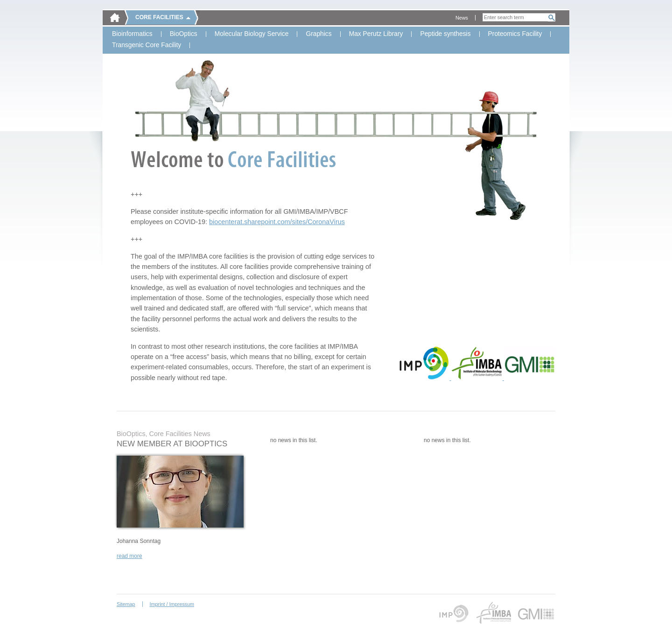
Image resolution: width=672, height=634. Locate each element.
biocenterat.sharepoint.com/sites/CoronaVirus (277, 222)
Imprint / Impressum (172, 604)
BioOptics (184, 34)
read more (129, 556)
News (462, 18)
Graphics (318, 34)
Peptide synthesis (445, 34)
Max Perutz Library (376, 34)
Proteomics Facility (515, 34)
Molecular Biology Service (252, 34)
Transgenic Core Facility (147, 45)
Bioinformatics (132, 34)
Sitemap (126, 604)
